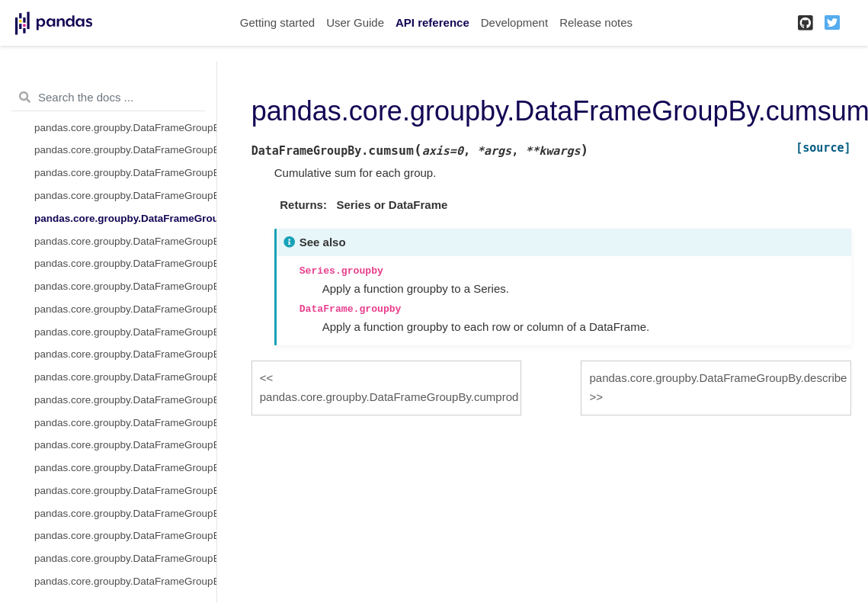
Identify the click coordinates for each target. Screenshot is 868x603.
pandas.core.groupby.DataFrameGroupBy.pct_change (125, 491)
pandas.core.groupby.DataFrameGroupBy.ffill (125, 286)
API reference (432, 22)
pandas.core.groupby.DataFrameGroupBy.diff (125, 263)
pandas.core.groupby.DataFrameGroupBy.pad (125, 468)
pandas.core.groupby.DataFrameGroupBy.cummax (125, 150)
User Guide (355, 22)
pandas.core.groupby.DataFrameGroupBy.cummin (125, 173)
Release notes (596, 22)
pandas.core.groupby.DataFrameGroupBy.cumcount (125, 128)
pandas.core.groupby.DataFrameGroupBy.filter (125, 332)
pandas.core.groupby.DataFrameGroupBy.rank (125, 558)
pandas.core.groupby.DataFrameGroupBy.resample (125, 581)
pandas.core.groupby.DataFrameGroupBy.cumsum (125, 218)
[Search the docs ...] (108, 98)
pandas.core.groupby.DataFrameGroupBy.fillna (125, 309)
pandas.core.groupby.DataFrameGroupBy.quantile (125, 536)
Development (514, 22)
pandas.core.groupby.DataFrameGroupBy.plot (125, 513)
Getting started (277, 22)
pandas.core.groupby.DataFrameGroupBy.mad (125, 423)
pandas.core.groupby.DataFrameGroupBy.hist (125, 354)
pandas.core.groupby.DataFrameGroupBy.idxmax (125, 377)
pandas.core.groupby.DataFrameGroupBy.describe (125, 241)
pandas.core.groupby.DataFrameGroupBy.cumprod (125, 196)
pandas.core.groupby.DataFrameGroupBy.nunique (125, 445)
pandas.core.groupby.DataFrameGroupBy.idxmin (125, 400)
